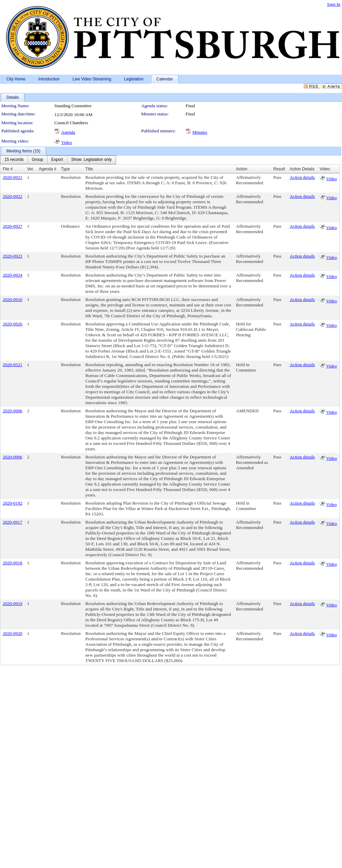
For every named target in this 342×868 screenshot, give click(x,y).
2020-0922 (13, 196)
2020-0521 (13, 365)
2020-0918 (13, 563)
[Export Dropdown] (57, 160)
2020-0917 (13, 522)
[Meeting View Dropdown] (91, 160)
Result (279, 169)
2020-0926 (13, 324)
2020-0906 (13, 411)
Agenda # (47, 169)
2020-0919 (13, 603)
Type (65, 169)
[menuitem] (14, 160)
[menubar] (58, 160)
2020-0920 (13, 633)
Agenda (68, 132)
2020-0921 (13, 177)
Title (89, 169)
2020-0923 (13, 256)
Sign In (334, 4)
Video (66, 142)
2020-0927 (13, 226)
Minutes (200, 132)
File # (8, 169)
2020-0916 (13, 299)
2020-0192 (13, 503)
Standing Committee (73, 106)
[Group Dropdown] (37, 160)
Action (242, 169)
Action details (302, 177)
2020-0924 (13, 275)
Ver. (31, 169)
